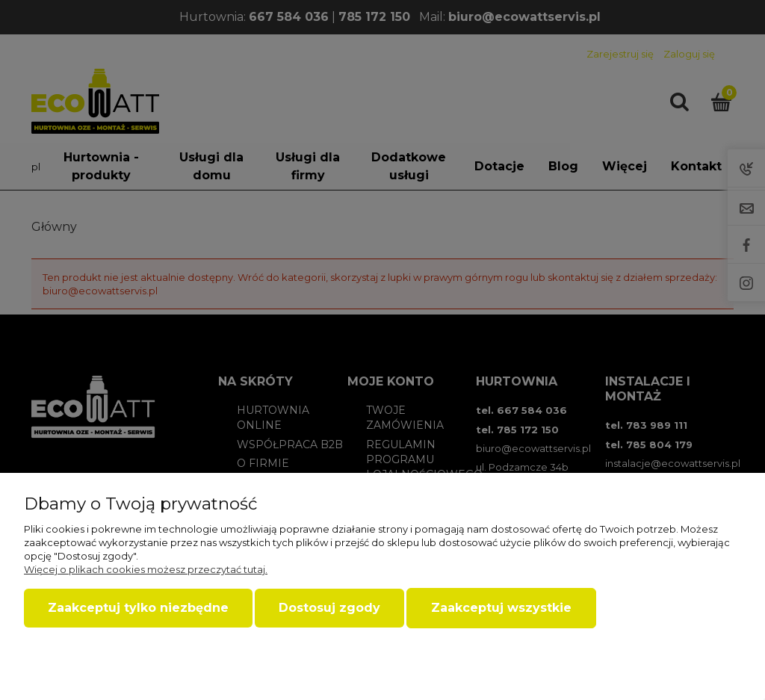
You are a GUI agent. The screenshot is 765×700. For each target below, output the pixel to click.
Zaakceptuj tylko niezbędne (138, 608)
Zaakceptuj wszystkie (501, 608)
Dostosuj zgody (329, 608)
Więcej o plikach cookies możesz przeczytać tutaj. (146, 569)
